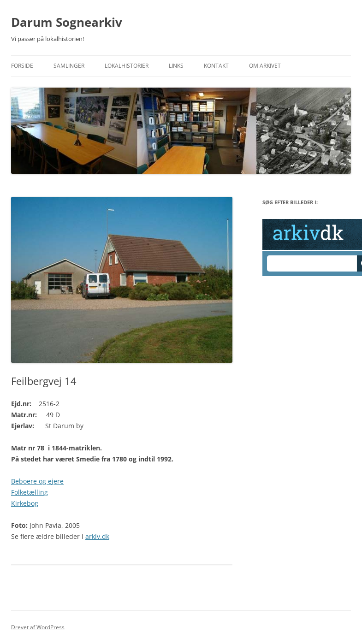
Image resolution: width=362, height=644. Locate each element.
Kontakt (216, 66)
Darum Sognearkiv (67, 22)
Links (176, 66)
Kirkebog (25, 503)
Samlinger (69, 66)
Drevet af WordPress (38, 627)
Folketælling (30, 492)
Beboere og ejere (37, 481)
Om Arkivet (265, 66)
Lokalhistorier (127, 66)
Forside (22, 66)
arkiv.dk (97, 536)
